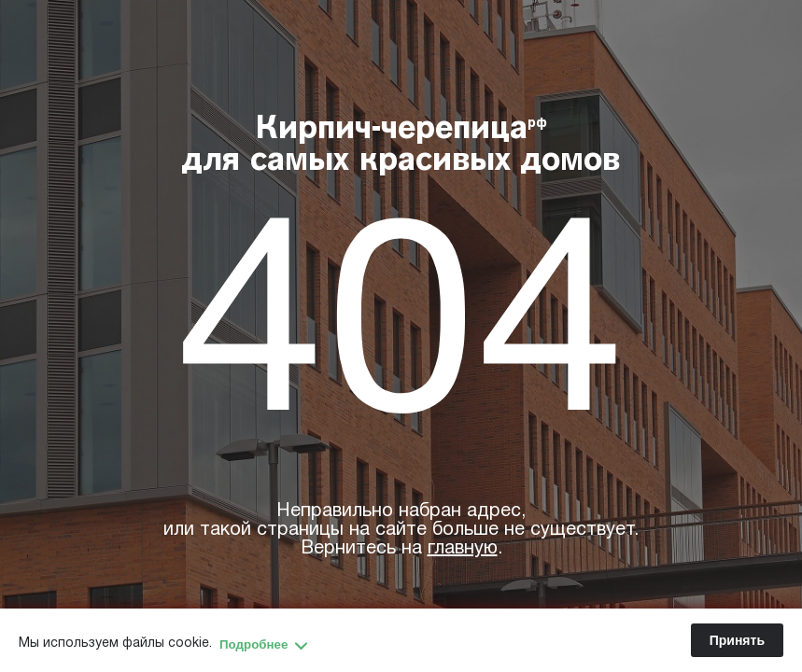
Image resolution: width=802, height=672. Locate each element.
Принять (737, 640)
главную (463, 549)
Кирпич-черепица (401, 147)
